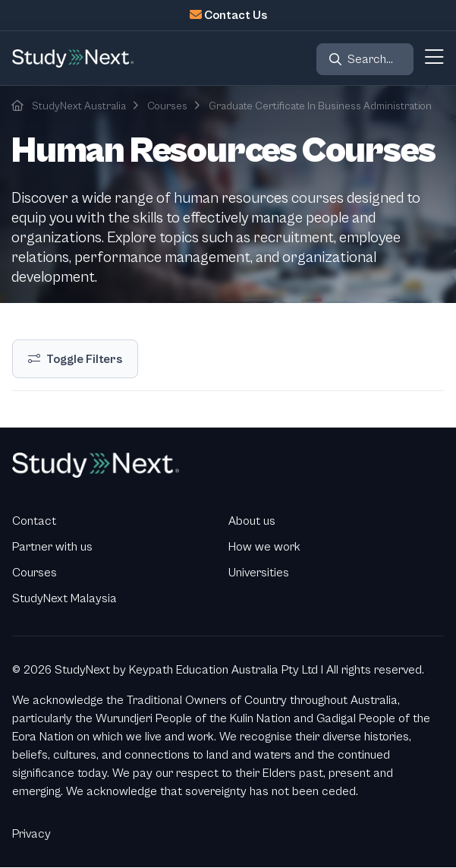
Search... (370, 59)
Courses (167, 106)
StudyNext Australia (79, 106)
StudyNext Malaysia (64, 598)
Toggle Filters (84, 359)
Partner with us (52, 547)
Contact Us (236, 15)
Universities (259, 573)
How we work (264, 547)
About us (252, 521)
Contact (34, 521)
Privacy (31, 834)
